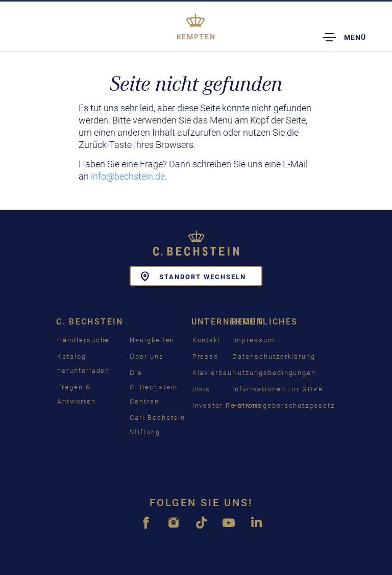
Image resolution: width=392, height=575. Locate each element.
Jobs (202, 389)
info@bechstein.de (128, 176)
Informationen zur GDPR (278, 389)
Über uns (147, 356)
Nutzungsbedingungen (274, 373)
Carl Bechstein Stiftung (157, 425)
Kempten (196, 37)
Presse (206, 356)
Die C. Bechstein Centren (154, 387)
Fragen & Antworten (77, 394)
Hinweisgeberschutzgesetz (284, 405)
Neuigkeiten (152, 340)
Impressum (254, 340)
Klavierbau (213, 373)
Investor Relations (227, 405)
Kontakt (207, 340)
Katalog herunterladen (83, 364)
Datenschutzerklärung (274, 356)
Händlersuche (83, 340)
